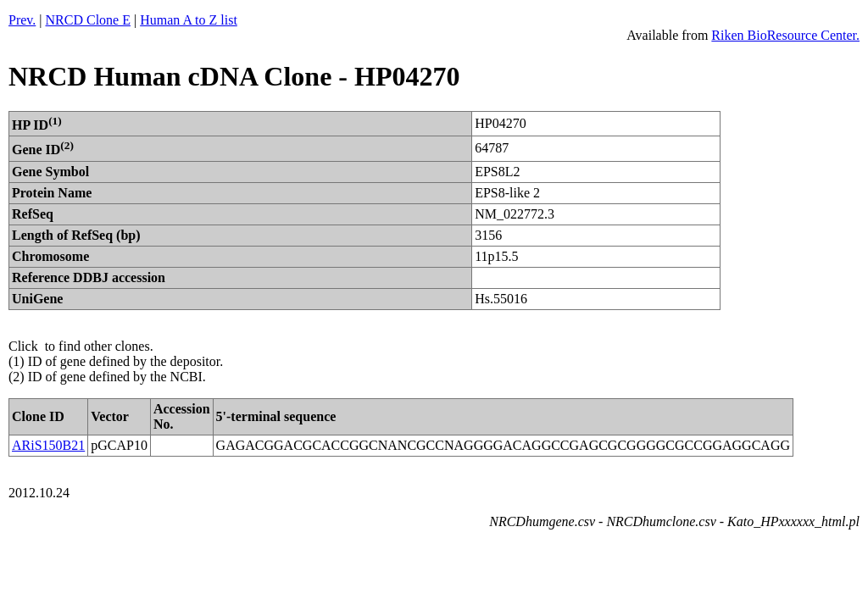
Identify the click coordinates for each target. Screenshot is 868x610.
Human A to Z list (189, 20)
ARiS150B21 (48, 445)
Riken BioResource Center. (785, 35)
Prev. (22, 20)
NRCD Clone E (88, 20)
